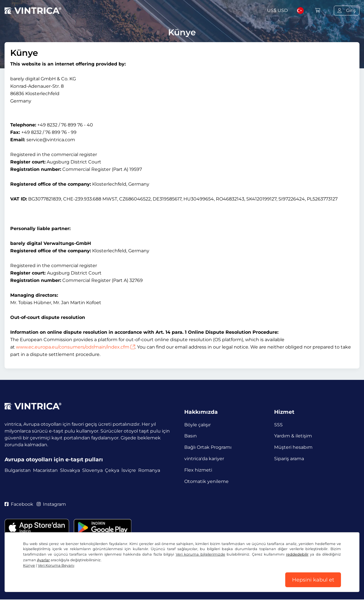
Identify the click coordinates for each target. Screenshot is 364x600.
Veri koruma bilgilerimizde (200, 554)
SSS (278, 425)
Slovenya (92, 471)
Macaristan (45, 471)
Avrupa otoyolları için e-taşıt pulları (54, 459)
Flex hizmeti (198, 470)
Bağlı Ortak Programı (208, 448)
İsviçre (129, 471)
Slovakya (70, 471)
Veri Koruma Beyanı (56, 565)
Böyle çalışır (197, 425)
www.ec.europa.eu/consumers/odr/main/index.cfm (76, 347)
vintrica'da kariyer (204, 459)
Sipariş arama (289, 459)
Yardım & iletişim (293, 436)
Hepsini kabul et (313, 580)
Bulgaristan (18, 471)
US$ (277, 10)
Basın (191, 436)
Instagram (51, 504)
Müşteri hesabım (293, 448)
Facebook (19, 504)
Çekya (112, 471)
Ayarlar (43, 560)
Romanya (149, 471)
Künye (29, 565)
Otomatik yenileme (206, 482)
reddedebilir (297, 554)
